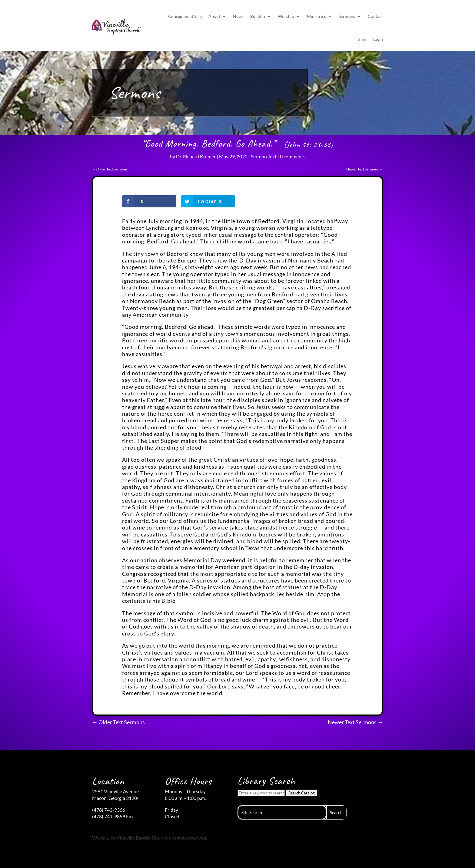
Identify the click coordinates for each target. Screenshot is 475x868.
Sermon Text (264, 156)
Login (378, 39)
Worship (286, 16)
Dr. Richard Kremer (196, 156)
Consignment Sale (185, 16)
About (214, 16)
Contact (375, 16)
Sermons (347, 16)
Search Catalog (302, 793)
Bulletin (258, 16)
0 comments (293, 156)
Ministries (316, 16)
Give (362, 39)
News (238, 16)
